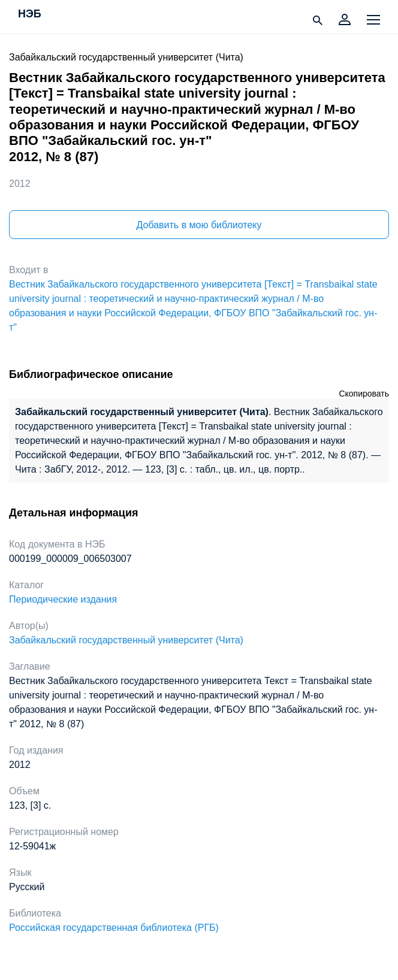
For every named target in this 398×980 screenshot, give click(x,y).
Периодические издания (63, 599)
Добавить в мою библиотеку (199, 225)
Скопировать (364, 394)
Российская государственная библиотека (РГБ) (114, 928)
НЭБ (30, 14)
